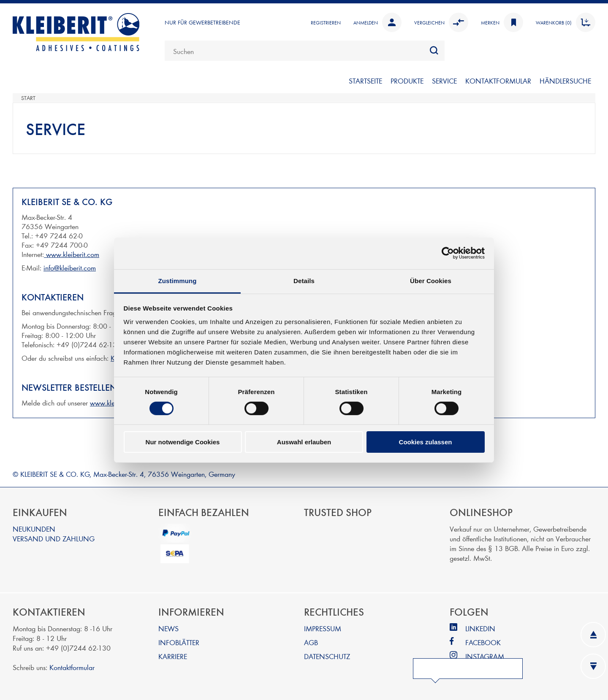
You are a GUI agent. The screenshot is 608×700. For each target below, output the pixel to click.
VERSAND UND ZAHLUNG (54, 538)
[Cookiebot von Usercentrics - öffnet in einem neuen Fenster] (448, 253)
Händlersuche (565, 80)
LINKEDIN (480, 628)
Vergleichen (441, 22)
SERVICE (444, 80)
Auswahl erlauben (304, 442)
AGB (311, 642)
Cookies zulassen (426, 442)
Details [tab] (304, 280)
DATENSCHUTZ (327, 656)
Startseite (365, 80)
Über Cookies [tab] (431, 280)
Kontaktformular (72, 667)
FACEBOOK (483, 642)
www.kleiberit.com (72, 254)
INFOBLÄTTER (179, 642)
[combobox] (305, 51)
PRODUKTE (407, 80)
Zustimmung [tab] (178, 280)
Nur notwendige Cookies (183, 442)
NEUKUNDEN (34, 528)
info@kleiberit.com (70, 267)
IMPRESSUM (323, 628)
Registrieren (326, 22)
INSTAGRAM (485, 656)
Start (28, 98)
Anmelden (377, 22)
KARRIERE (173, 656)
